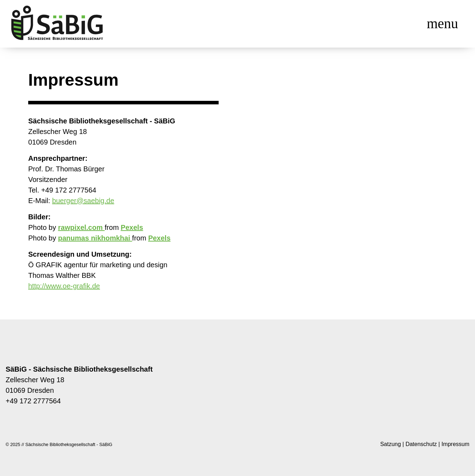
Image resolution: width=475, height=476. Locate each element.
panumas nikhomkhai (95, 238)
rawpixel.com (81, 227)
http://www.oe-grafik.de (64, 286)
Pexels (132, 227)
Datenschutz (421, 444)
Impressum (455, 444)
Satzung (391, 444)
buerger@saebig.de (83, 201)
